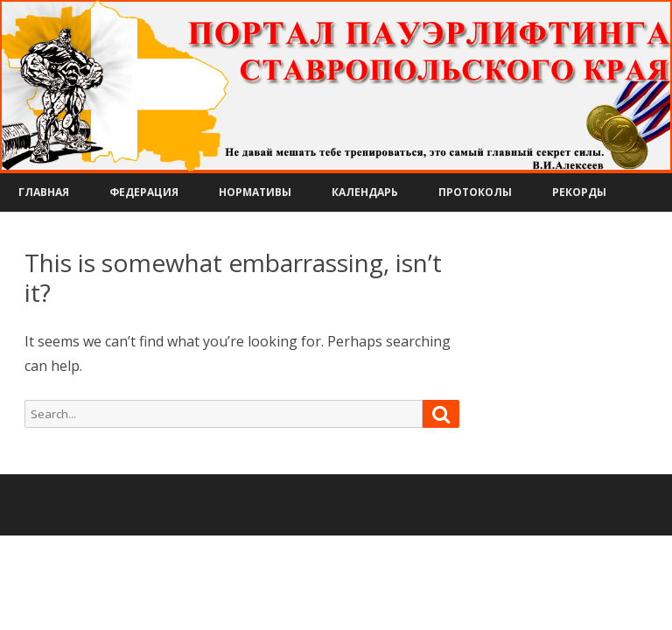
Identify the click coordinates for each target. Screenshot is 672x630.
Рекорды (579, 192)
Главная (44, 192)
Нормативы (255, 192)
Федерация (144, 192)
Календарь (365, 192)
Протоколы (475, 192)
